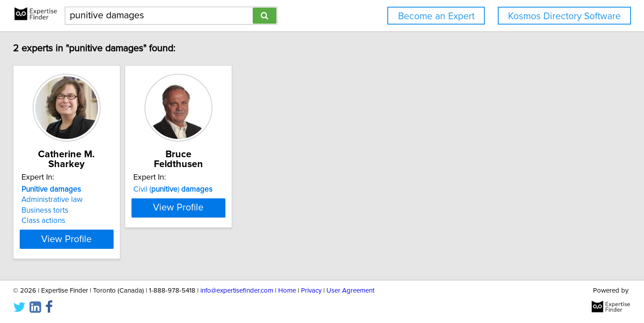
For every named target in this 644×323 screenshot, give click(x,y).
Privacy (311, 291)
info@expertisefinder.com (237, 291)
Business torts (86, 210)
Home (287, 291)
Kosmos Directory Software (564, 16)
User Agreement (350, 291)
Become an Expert (436, 16)
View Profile (119, 239)
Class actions (84, 221)
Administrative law (93, 200)
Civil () (236, 189)
